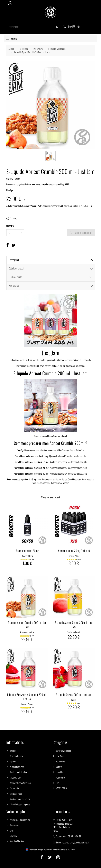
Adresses (13, 836)
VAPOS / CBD (61, 788)
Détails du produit (17, 268)
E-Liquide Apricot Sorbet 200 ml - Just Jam (74, 625)
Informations (61, 811)
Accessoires (61, 777)
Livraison (13, 751)
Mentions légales (16, 756)
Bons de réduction (17, 841)
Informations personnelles (20, 820)
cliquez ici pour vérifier (68, 850)
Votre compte (16, 811)
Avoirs (12, 831)
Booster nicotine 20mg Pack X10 (74, 551)
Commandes (14, 825)
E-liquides (60, 772)
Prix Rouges (61, 756)
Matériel (59, 767)
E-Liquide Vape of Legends (20, 804)
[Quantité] (15, 233)
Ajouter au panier (81, 233)
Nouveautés (60, 761)
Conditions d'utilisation (18, 772)
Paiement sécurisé (17, 767)
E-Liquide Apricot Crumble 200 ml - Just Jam (27, 625)
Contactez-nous (16, 794)
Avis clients (14, 286)
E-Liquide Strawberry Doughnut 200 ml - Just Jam (27, 697)
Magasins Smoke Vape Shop (21, 783)
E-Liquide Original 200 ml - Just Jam (74, 695)
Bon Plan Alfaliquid (63, 751)
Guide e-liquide (15, 277)
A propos (13, 761)
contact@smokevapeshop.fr (78, 842)
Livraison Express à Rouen (20, 799)
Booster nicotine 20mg (27, 551)
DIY (57, 783)
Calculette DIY (15, 777)
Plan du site (14, 788)
